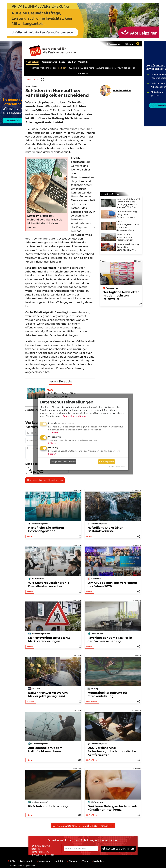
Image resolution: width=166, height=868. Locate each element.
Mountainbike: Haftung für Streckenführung (108, 694)
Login (129, 44)
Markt (30, 537)
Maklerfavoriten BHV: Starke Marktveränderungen (49, 639)
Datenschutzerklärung (74, 416)
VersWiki (83, 62)
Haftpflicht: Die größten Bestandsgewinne (46, 529)
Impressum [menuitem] (43, 861)
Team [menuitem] (84, 861)
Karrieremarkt (49, 62)
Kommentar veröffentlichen (45, 480)
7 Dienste (53, 433)
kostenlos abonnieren (118, 849)
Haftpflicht (33, 79)
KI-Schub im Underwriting (48, 806)
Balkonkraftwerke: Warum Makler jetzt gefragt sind (48, 694)
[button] (43, 79)
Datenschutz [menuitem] (26, 861)
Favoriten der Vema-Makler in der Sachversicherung (110, 639)
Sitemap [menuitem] (72, 861)
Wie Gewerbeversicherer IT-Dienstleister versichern (49, 584)
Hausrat (31, 702)
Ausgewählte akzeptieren (63, 462)
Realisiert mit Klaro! (117, 467)
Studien (72, 62)
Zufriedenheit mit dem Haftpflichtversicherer (45, 750)
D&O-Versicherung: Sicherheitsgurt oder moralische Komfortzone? (112, 751)
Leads (62, 62)
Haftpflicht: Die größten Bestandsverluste (105, 529)
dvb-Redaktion (122, 90)
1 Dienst (52, 443)
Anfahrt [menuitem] (58, 861)
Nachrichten (33, 62)
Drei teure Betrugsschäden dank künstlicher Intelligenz (112, 808)
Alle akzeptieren (106, 462)
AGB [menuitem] (11, 861)
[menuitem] (113, 44)
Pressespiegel (114, 44)
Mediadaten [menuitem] (98, 861)
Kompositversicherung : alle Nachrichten (83, 826)
